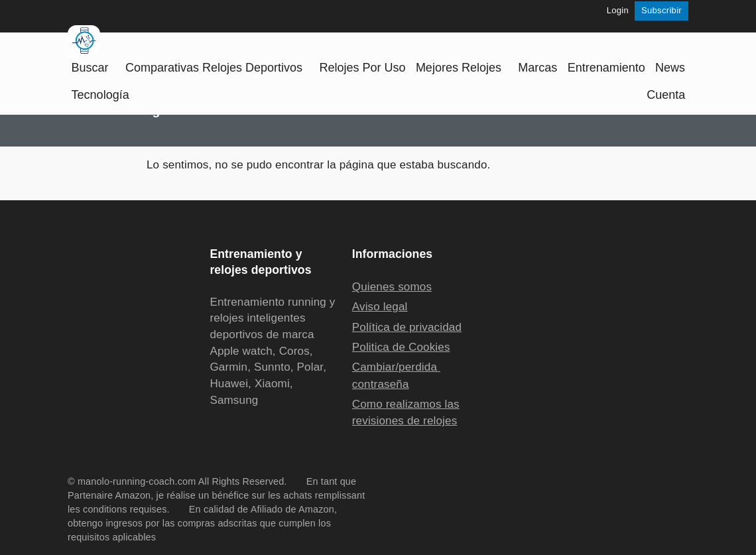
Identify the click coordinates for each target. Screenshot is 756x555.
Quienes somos (392, 287)
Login (618, 10)
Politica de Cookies (401, 347)
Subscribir (661, 10)
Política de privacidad (407, 327)
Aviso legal (380, 307)
